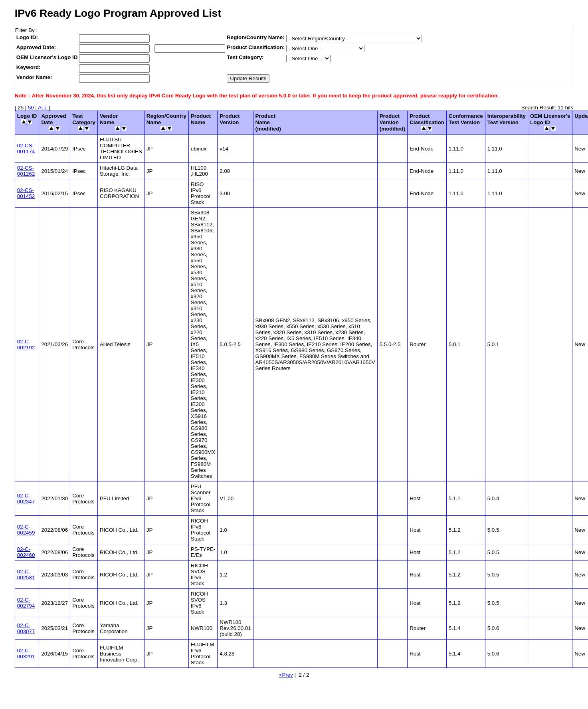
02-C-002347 (26, 499)
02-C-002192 (26, 345)
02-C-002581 (26, 574)
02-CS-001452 (26, 193)
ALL (43, 108)
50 (31, 108)
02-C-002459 (26, 530)
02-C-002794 (26, 603)
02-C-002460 (26, 552)
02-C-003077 (26, 628)
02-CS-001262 (26, 171)
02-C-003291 (26, 654)
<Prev (286, 675)
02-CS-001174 (26, 149)
